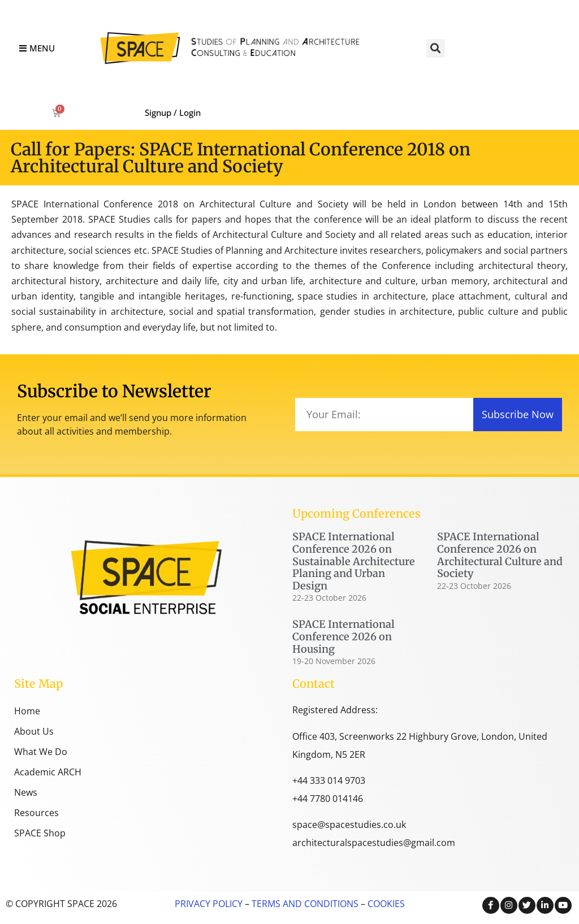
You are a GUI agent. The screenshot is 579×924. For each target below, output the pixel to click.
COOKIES (386, 904)
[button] (436, 48)
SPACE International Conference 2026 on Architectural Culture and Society (500, 555)
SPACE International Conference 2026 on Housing (343, 636)
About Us (34, 731)
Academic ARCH (48, 772)
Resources (36, 813)
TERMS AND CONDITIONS (304, 904)
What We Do (41, 752)
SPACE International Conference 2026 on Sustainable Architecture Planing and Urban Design (354, 561)
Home (27, 711)
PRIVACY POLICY (209, 904)
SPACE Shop (40, 833)
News (26, 792)
